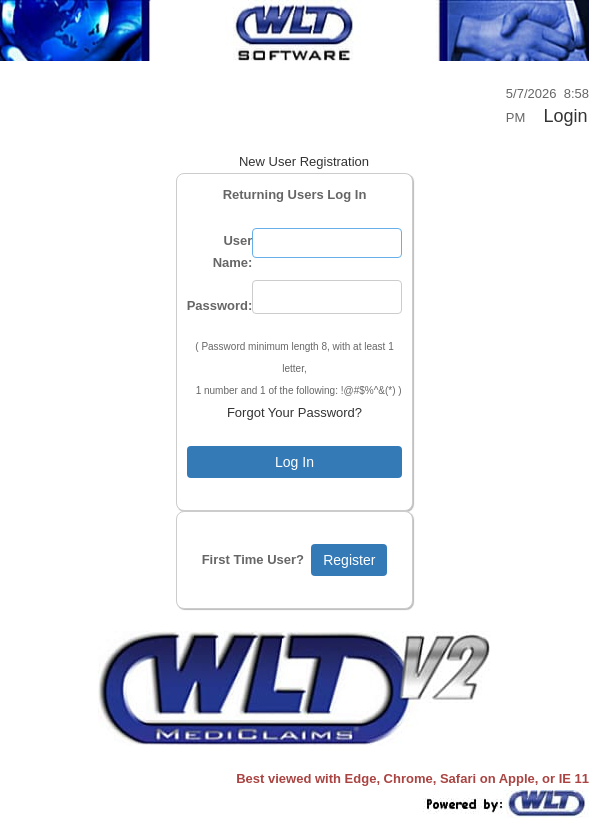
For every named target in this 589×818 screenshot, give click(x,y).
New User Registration (304, 161)
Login (565, 116)
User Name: (233, 251)
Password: (220, 305)
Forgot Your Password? (294, 412)
